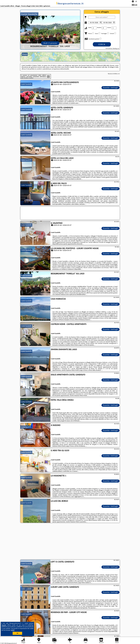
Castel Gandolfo (26, 84)
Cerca (102, 44)
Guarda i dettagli (110, 88)
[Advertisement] (70, 541)
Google (4, 625)
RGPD (13, 630)
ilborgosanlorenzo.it (70, 3)
